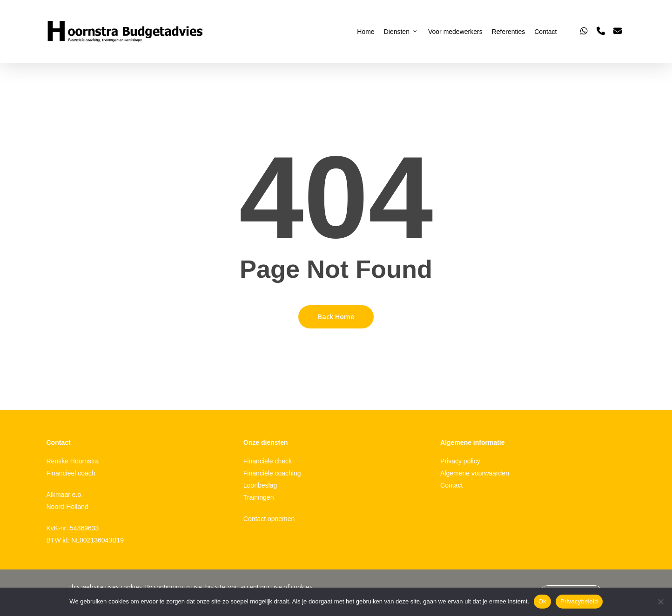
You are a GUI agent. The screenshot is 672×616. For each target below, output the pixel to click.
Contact (451, 485)
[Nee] (660, 602)
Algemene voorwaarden (475, 473)
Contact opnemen (269, 519)
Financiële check (268, 461)
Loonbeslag (260, 485)
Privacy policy (460, 461)
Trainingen (259, 497)
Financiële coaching (272, 473)
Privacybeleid (579, 601)
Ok (542, 601)
